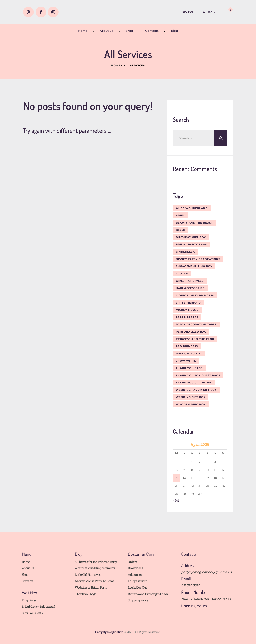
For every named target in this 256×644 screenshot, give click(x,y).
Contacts (28, 581)
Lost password (138, 581)
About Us (28, 568)
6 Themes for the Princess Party (96, 562)
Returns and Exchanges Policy (148, 594)
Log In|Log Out (137, 587)
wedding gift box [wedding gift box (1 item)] (191, 397)
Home (116, 65)
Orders (132, 562)
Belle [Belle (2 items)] (180, 230)
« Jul (176, 500)
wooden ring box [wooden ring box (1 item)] (191, 404)
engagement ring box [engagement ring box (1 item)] (194, 266)
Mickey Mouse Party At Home (94, 581)
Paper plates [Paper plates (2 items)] (187, 317)
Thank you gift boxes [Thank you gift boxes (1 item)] (194, 383)
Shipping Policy (138, 600)
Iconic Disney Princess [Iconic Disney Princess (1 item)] (195, 295)
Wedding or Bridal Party (91, 587)
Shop (25, 574)
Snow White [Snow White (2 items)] (186, 361)
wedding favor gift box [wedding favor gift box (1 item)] (196, 390)
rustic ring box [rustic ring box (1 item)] (189, 353)
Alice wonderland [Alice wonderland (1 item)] (192, 208)
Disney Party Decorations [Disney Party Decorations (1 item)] (198, 259)
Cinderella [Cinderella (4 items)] (185, 252)
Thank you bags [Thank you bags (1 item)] (189, 368)
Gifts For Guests (32, 613)
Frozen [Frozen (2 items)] (182, 274)
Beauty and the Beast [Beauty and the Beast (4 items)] (194, 223)
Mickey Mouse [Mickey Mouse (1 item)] (187, 310)
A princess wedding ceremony (95, 568)
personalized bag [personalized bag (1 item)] (191, 332)
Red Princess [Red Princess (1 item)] (187, 346)
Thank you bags (86, 594)
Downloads (135, 568)
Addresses (135, 574)
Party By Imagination (109, 632)
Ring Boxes (29, 600)
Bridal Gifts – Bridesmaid (39, 606)
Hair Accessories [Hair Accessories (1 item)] (190, 288)
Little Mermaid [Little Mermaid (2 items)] (188, 303)
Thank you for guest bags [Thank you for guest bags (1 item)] (198, 375)
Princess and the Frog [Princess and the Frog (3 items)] (195, 339)
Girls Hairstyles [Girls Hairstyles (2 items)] (190, 281)
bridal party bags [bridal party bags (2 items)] (191, 244)
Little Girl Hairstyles (88, 574)
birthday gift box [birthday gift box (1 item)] (191, 237)
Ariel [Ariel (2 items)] (180, 215)
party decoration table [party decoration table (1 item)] (196, 324)
